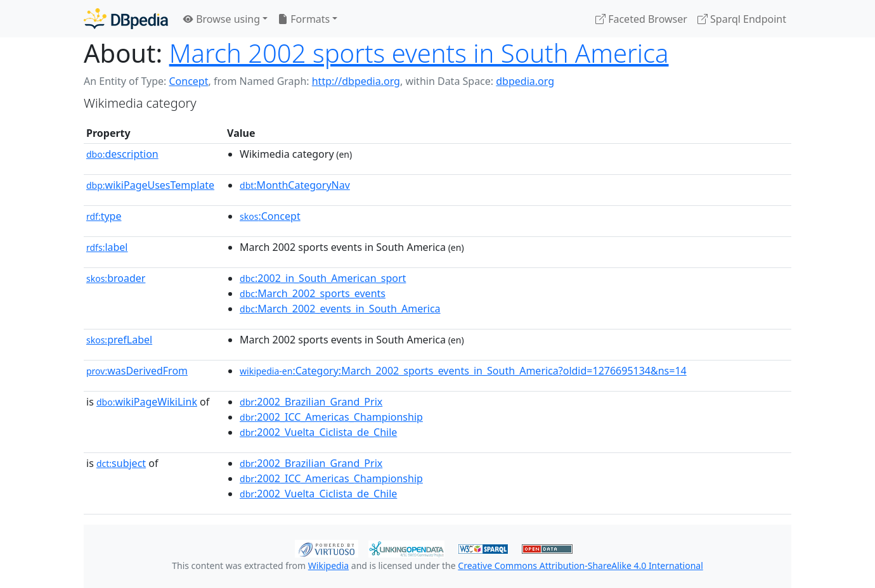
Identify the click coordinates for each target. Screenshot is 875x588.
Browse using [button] (222, 19)
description (122, 154)
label (107, 247)
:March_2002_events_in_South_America (340, 309)
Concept (188, 81)
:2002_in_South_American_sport (323, 278)
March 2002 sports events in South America (419, 53)
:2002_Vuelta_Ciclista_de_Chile (318, 432)
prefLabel (119, 340)
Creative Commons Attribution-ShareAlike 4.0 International (580, 566)
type (104, 216)
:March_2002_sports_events (313, 293)
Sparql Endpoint (742, 19)
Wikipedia (328, 566)
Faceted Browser (641, 19)
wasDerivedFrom (137, 371)
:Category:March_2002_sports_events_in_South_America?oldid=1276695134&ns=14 (463, 371)
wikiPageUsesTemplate (150, 185)
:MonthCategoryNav (295, 185)
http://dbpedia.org (356, 81)
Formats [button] (304, 19)
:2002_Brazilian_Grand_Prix (311, 402)
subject (121, 463)
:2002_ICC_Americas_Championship (331, 417)
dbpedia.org (525, 81)
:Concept (270, 216)
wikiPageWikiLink (147, 402)
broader (116, 278)
